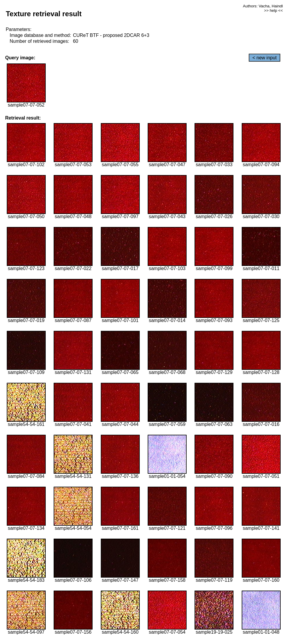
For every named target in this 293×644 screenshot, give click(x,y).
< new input (264, 58)
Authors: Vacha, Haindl (263, 6)
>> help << (274, 10)
